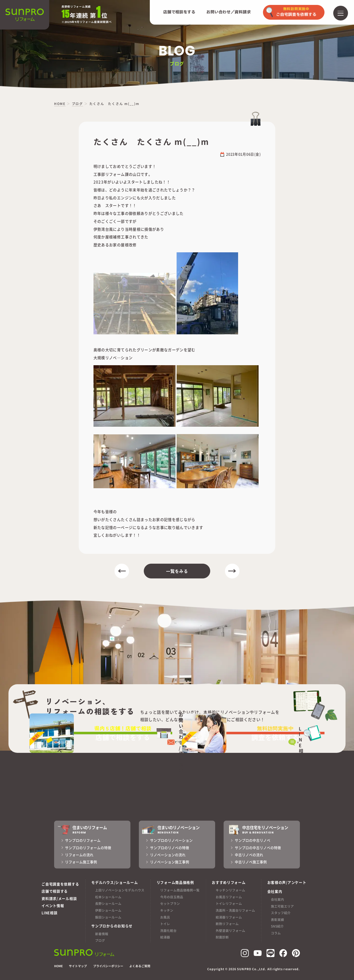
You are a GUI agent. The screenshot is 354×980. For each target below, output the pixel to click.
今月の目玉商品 (172, 897)
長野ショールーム (108, 903)
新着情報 (102, 934)
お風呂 (165, 917)
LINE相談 (49, 913)
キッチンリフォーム (230, 890)
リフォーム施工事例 (81, 862)
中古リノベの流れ (249, 855)
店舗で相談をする (179, 12)
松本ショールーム (108, 897)
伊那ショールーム (108, 910)
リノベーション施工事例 (170, 862)
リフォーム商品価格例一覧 (180, 890)
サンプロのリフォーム (83, 840)
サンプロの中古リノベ (253, 840)
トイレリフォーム (229, 903)
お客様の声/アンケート (287, 882)
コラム (276, 933)
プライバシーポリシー (108, 966)
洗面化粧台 (168, 930)
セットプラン (170, 903)
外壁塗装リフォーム (230, 930)
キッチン (167, 910)
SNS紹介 (277, 926)
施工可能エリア (282, 906)
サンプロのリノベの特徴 (170, 848)
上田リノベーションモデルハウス (120, 890)
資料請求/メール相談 (59, 898)
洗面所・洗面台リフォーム (235, 910)
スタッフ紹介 (281, 913)
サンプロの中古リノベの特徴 (258, 848)
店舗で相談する (55, 891)
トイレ (165, 924)
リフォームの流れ (79, 855)
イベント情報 (53, 906)
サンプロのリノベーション (171, 840)
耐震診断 (222, 937)
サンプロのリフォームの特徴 (88, 848)
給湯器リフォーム (229, 917)
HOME (58, 966)
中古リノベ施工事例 (251, 862)
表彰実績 (277, 919)
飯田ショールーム (108, 917)
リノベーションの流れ (168, 855)
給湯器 (165, 937)
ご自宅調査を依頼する (60, 884)
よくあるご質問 (140, 966)
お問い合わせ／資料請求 (229, 12)
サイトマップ (78, 966)
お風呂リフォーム (229, 897)
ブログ (100, 940)
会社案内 (277, 899)
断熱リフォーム (227, 924)
